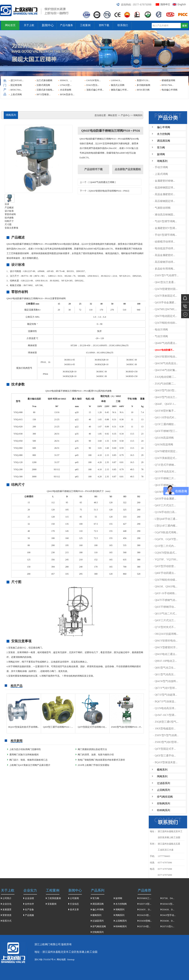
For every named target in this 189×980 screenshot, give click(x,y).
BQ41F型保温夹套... (165, 762)
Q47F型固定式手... (164, 749)
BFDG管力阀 (143, 90)
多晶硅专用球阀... (164, 269)
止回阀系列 (164, 790)
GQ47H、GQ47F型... (166, 539)
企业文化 (7, 904)
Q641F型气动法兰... (165, 397)
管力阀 (161, 148)
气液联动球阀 (162, 208)
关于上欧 (29, 25)
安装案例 (52, 904)
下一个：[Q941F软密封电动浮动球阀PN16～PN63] (105, 191)
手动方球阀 (160, 167)
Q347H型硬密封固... (165, 289)
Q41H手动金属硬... (165, 303)
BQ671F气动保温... (165, 702)
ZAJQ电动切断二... (165, 377)
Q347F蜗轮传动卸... (165, 323)
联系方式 (7, 921)
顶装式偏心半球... (95, 90)
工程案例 (85, 25)
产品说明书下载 (93, 169)
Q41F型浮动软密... (164, 566)
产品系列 (98, 890)
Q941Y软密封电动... (165, 641)
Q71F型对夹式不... (164, 627)
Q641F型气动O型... (165, 390)
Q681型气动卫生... (164, 668)
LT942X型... (66, 85)
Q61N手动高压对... (165, 472)
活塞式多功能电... (45, 90)
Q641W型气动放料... (166, 681)
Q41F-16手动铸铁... (165, 593)
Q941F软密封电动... (165, 357)
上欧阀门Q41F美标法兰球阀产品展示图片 (30, 765)
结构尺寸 (9, 221)
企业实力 (30, 890)
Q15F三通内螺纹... (164, 424)
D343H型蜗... (146, 921)
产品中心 (125, 115)
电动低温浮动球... (164, 248)
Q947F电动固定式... (165, 316)
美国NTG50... (143, 80)
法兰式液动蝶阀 (44, 80)
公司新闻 (74, 898)
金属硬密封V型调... (165, 228)
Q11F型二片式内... (164, 546)
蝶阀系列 (162, 770)
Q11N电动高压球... (165, 708)
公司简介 (7, 898)
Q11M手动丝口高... (165, 512)
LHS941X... (116, 80)
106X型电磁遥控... (164, 729)
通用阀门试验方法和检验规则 (24, 755)
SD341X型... (168, 904)
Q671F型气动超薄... (165, 695)
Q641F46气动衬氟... (165, 370)
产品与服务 (66, 25)
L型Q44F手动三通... (165, 519)
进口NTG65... (17, 80)
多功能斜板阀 (143, 85)
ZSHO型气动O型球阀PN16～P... (127, 727)
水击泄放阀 (66, 90)
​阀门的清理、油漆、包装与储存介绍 (96, 755)
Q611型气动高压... (164, 674)
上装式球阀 (16, 94)
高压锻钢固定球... (164, 201)
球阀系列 (162, 161)
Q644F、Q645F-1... (165, 404)
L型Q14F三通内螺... (165, 526)
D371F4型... (145, 926)
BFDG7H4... (16, 90)
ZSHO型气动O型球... (166, 742)
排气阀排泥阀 (165, 797)
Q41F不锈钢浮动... (164, 607)
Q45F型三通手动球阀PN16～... (58, 727)
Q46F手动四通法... (164, 573)
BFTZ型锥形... (43, 94)
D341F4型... (145, 915)
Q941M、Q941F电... (165, 587)
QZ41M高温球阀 (163, 438)
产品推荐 (144, 890)
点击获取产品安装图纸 (128, 169)
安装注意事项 (11, 228)
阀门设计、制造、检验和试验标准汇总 (28, 760)
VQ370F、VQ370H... (166, 560)
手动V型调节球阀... (165, 235)
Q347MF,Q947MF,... (165, 309)
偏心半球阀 (164, 127)
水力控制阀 (164, 134)
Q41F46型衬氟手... (164, 411)
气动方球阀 (160, 336)
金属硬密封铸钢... (164, 181)
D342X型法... (93, 85)
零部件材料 (10, 214)
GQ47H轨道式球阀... (166, 532)
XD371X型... (145, 904)
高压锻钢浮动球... (164, 262)
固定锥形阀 (16, 85)
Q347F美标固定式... (165, 296)
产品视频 (29, 915)
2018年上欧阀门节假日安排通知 (93, 765)
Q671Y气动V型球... (165, 688)
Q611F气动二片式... (165, 614)
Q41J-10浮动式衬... (165, 417)
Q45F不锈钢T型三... (165, 431)
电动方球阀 (160, 330)
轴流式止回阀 (118, 85)
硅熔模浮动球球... (164, 242)
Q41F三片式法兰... (164, 505)
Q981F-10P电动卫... (165, 661)
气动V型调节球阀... (165, 221)
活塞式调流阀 (43, 85)
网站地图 (61, 960)
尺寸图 (8, 224)
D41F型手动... (169, 915)
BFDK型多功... (67, 94)
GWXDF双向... (94, 80)
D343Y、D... (145, 910)
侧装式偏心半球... (120, 90)
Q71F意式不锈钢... (164, 465)
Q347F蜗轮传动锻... (165, 580)
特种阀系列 (164, 810)
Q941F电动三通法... (165, 654)
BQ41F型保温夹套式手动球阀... (24, 727)
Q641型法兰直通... (164, 282)
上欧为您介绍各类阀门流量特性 (25, 749)
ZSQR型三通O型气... (166, 722)
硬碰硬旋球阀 (168, 80)
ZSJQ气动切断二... (164, 384)
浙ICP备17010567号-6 (45, 960)
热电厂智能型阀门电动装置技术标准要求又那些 (101, 760)
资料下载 (104, 25)
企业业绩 (29, 898)
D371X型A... (168, 926)
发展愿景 (7, 910)
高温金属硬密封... (164, 194)
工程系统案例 (54, 898)
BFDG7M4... (168, 85)
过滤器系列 (164, 783)
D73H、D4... (168, 898)
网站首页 (10, 25)
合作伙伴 (29, 904)
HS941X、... (66, 80)
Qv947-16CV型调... (165, 715)
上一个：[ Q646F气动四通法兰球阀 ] (98, 182)
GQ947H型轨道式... (165, 553)
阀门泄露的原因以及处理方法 (92, 749)
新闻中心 (48, 25)
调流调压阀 (164, 141)
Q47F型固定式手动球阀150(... (92, 727)
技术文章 (74, 910)
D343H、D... (168, 921)
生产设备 (29, 910)
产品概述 (9, 208)
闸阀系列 (162, 776)
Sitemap (71, 960)
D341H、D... (168, 910)
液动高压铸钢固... (164, 215)
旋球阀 (161, 154)
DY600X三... (145, 898)
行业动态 (74, 904)
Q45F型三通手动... (164, 756)
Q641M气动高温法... (165, 363)
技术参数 (9, 218)
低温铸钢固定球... (164, 188)
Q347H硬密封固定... (165, 451)
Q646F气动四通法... (165, 343)
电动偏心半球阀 (170, 90)
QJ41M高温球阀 (163, 445)
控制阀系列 (164, 804)
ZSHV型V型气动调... (166, 735)
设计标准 (9, 211)
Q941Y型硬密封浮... (165, 647)
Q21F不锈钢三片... (164, 478)
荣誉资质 (7, 915)
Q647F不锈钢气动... (165, 600)
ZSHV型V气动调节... (166, 275)
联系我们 (123, 25)
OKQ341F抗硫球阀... (166, 634)
